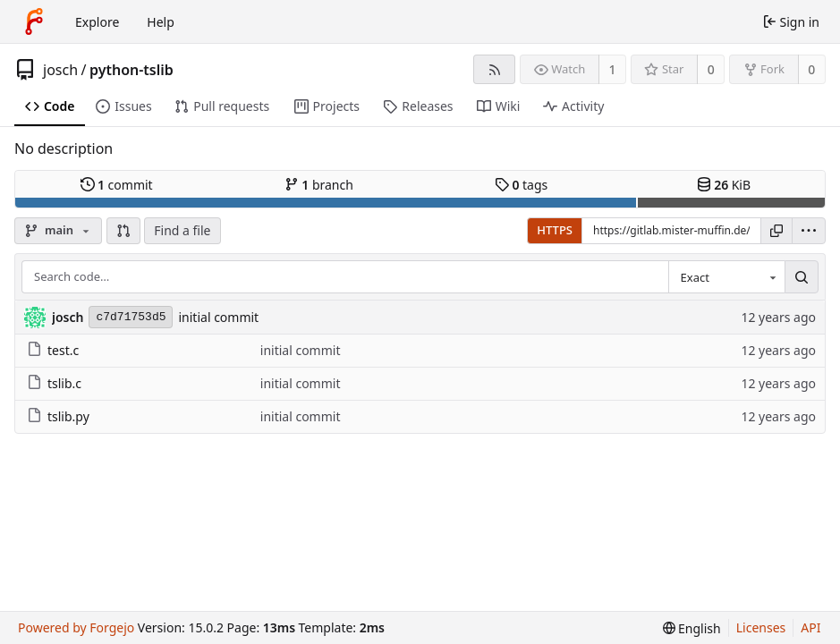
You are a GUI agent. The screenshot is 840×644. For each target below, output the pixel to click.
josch (60, 70)
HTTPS (555, 230)
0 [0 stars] (711, 69)
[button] (123, 231)
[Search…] (802, 277)
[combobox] (726, 277)
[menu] (809, 231)
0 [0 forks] (811, 69)
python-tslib (132, 70)
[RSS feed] (494, 69)
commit (117, 185)
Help (161, 22)
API (810, 627)
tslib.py (58, 416)
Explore (97, 22)
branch (319, 185)
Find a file (182, 230)
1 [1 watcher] (613, 69)
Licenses (761, 627)
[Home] (34, 21)
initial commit (218, 317)
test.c (53, 350)
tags (521, 185)
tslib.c (54, 383)
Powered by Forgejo (76, 627)
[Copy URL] (776, 231)
